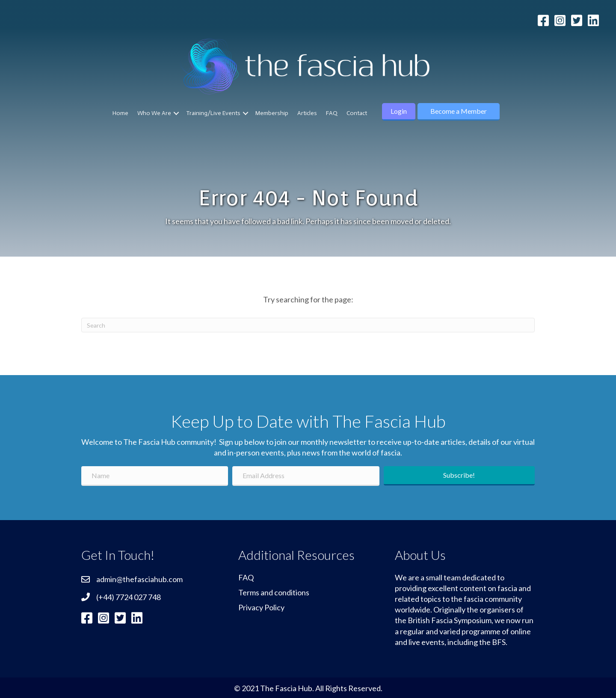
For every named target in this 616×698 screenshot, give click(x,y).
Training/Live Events (213, 113)
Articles (307, 113)
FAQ (332, 113)
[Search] (308, 325)
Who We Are (154, 113)
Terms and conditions (274, 592)
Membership (272, 113)
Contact (357, 113)
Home (120, 113)
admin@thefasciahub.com (139, 579)
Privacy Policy (261, 607)
